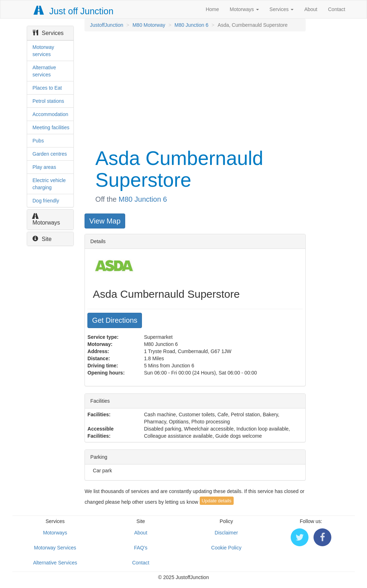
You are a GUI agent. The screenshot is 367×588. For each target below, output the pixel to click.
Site (42, 239)
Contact (337, 9)
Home (212, 9)
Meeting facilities (51, 127)
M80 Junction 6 (191, 25)
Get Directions (115, 320)
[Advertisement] (194, 89)
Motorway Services (55, 548)
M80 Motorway (149, 25)
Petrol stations (48, 101)
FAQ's (141, 548)
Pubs (38, 141)
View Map (105, 221)
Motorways (244, 9)
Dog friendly (46, 201)
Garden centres (50, 154)
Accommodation (50, 114)
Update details (217, 501)
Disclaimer (226, 533)
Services (282, 9)
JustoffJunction (106, 25)
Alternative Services (55, 563)
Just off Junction (74, 11)
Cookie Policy (226, 548)
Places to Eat (47, 88)
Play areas (44, 167)
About (311, 9)
